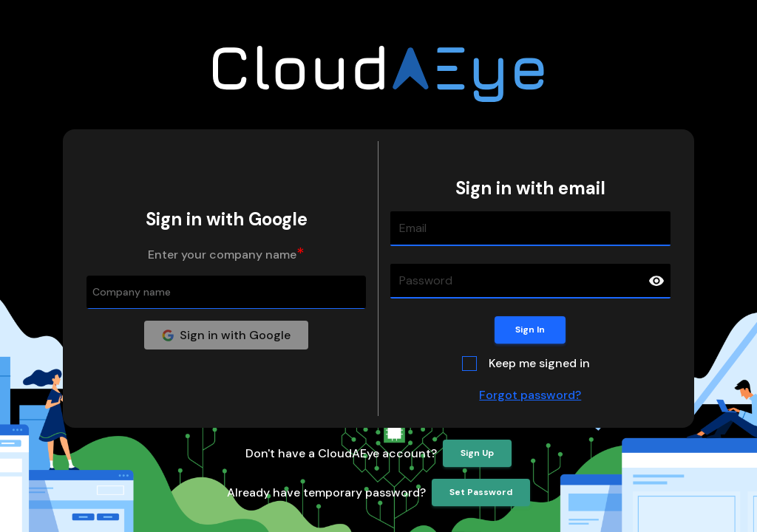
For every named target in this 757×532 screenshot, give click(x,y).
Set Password (481, 492)
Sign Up (477, 453)
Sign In (530, 330)
